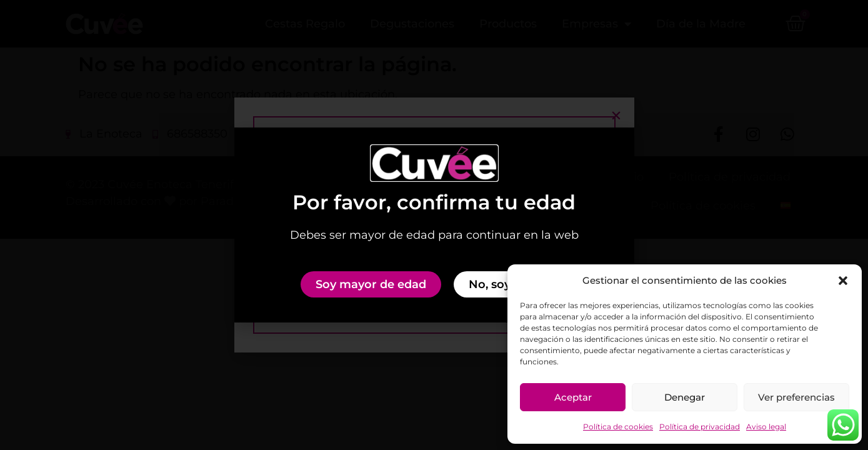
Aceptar (573, 397)
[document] (434, 225)
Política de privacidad (700, 427)
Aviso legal (766, 427)
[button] (843, 281)
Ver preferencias (796, 397)
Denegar (685, 397)
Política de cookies (618, 427)
